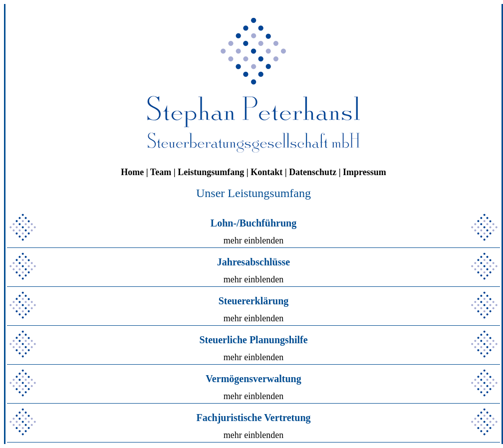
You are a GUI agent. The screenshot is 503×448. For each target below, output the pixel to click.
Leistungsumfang (211, 172)
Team (161, 172)
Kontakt (266, 172)
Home (132, 172)
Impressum (365, 172)
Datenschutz (313, 172)
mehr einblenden (253, 240)
